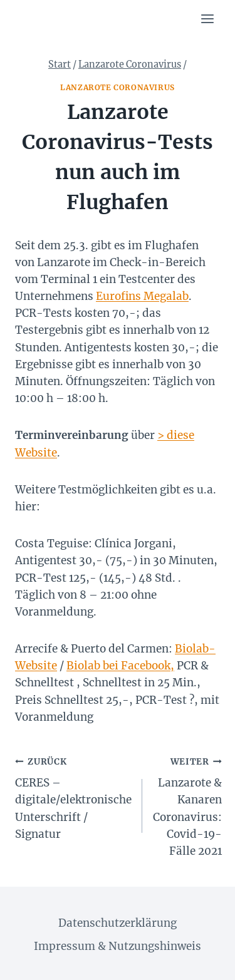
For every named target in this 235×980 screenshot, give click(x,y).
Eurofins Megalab (142, 296)
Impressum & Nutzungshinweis (118, 946)
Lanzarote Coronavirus (118, 87)
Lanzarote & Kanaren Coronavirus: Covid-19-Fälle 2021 (187, 805)
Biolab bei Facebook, (120, 666)
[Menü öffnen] (207, 18)
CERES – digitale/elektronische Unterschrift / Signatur (73, 797)
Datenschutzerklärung (118, 923)
